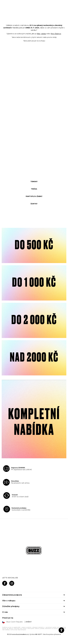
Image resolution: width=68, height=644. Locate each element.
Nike (39, 34)
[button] (61, 630)
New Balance (56, 34)
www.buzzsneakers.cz (20, 634)
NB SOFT (38, 634)
